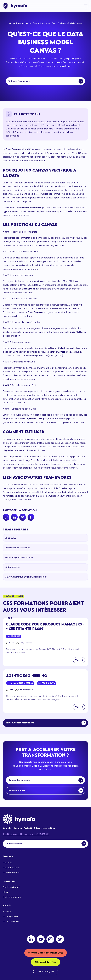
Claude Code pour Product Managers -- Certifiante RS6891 (45, 626)
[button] (85, 6)
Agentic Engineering (27, 676)
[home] (15, 6)
